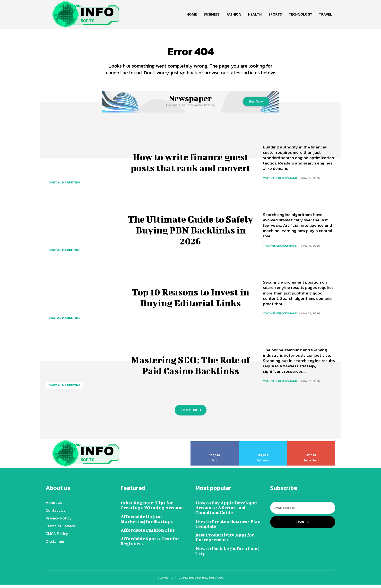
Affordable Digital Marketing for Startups (147, 522)
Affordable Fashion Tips (148, 533)
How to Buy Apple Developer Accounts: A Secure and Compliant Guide (226, 511)
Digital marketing (65, 186)
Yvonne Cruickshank (280, 182)
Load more (191, 413)
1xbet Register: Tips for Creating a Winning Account (152, 509)
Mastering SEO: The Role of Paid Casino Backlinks (191, 368)
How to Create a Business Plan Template (228, 527)
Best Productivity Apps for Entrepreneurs (225, 541)
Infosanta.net (184, 581)
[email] (303, 511)
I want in (303, 525)
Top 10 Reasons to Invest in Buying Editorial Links (190, 300)
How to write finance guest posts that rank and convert (190, 165)
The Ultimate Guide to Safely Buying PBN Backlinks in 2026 (190, 233)
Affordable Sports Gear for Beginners (150, 545)
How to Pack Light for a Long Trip (227, 554)
